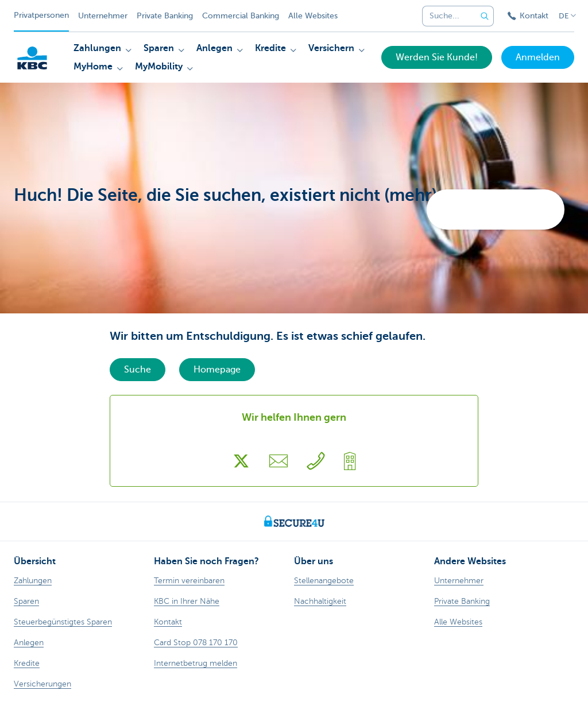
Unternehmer (103, 16)
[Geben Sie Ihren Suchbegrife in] (485, 16)
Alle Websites (313, 16)
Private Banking (165, 16)
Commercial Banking (241, 16)
